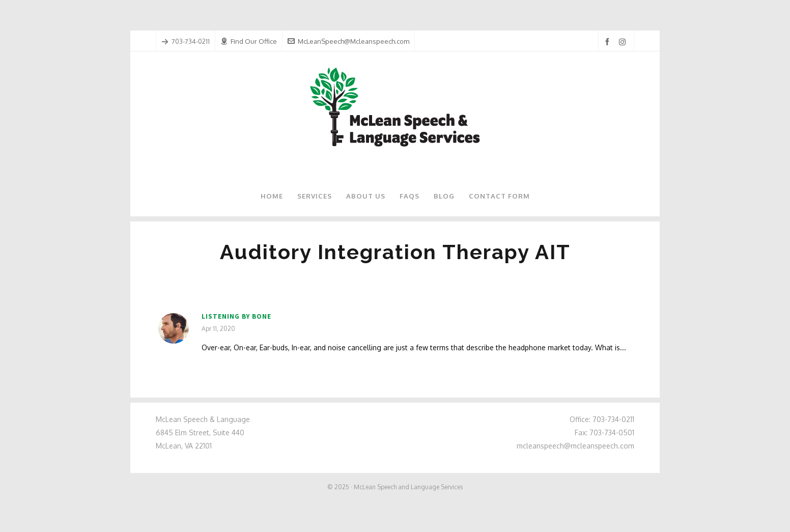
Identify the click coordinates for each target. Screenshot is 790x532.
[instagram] (624, 42)
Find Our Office (249, 41)
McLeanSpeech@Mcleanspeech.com (348, 41)
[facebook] (609, 42)
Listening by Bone (236, 316)
